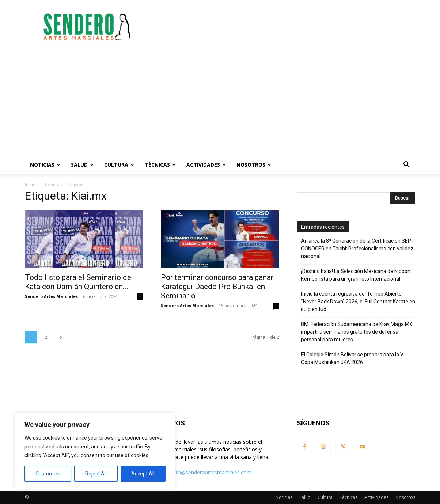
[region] (95, 451)
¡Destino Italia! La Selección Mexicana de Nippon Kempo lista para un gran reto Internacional (356, 275)
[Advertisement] (282, 27)
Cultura (119, 165)
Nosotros (254, 165)
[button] (406, 165)
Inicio (30, 185)
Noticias (45, 165)
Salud (82, 165)
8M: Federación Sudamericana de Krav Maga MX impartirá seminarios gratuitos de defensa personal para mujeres (357, 332)
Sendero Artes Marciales (51, 296)
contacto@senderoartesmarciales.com (206, 472)
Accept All (143, 474)
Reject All (96, 474)
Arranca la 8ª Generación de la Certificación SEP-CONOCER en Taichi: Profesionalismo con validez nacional (357, 249)
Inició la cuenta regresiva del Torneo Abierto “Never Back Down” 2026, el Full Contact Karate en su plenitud (358, 302)
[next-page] (61, 337)
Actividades (206, 165)
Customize (48, 474)
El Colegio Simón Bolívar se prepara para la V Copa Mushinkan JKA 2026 (352, 358)
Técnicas (160, 165)
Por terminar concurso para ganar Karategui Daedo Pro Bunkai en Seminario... (217, 287)
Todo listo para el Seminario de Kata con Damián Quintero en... (78, 282)
